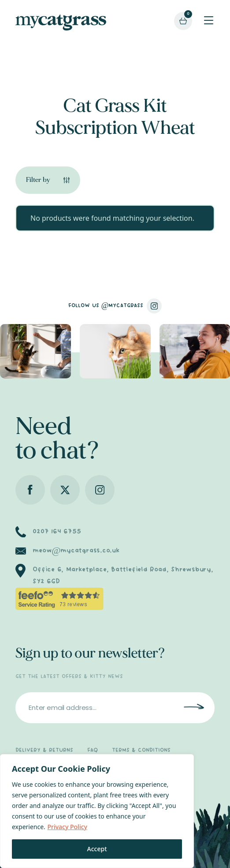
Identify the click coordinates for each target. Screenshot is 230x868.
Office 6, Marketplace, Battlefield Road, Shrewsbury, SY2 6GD (123, 576)
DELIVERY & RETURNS (44, 750)
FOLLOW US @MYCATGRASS (115, 306)
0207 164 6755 (57, 532)
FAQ (93, 750)
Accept (97, 849)
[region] (97, 811)
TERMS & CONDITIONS (141, 750)
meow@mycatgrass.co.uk (76, 551)
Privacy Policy (67, 827)
